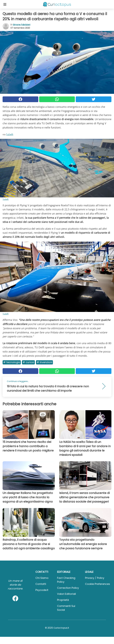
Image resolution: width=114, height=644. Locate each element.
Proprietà (63, 600)
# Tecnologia (12, 362)
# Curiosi (28, 362)
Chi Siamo (42, 578)
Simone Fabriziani (22, 25)
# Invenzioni (44, 362)
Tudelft (6, 199)
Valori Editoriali (66, 594)
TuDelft (10, 134)
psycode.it (42, 590)
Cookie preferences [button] (98, 584)
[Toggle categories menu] (5, 4)
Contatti (41, 584)
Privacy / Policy (95, 578)
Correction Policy (68, 588)
